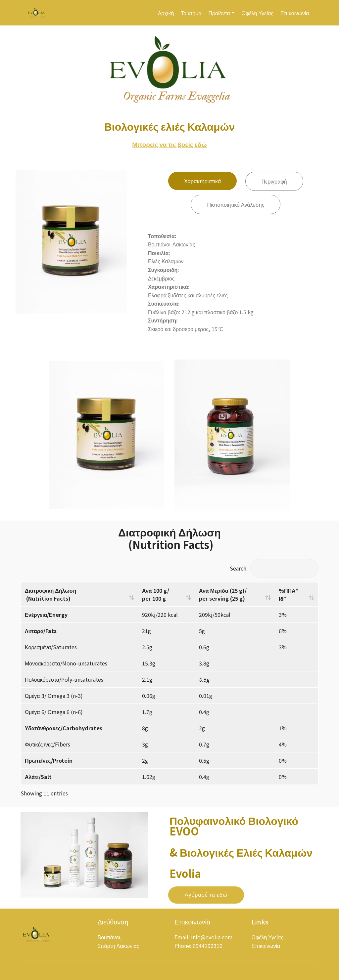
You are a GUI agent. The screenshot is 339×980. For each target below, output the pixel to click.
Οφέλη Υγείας (258, 13)
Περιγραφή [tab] (274, 182)
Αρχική (166, 13)
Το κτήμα (191, 13)
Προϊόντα (219, 13)
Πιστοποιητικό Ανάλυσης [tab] (236, 205)
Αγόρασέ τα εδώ (206, 904)
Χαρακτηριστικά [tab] (202, 182)
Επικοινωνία (295, 13)
